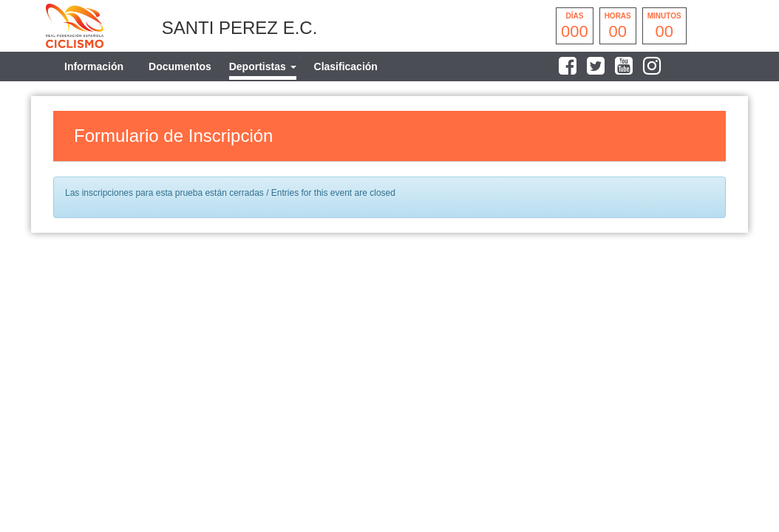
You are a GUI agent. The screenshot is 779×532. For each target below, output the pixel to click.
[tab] (263, 66)
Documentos (180, 66)
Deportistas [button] (263, 66)
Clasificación (346, 66)
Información (94, 66)
